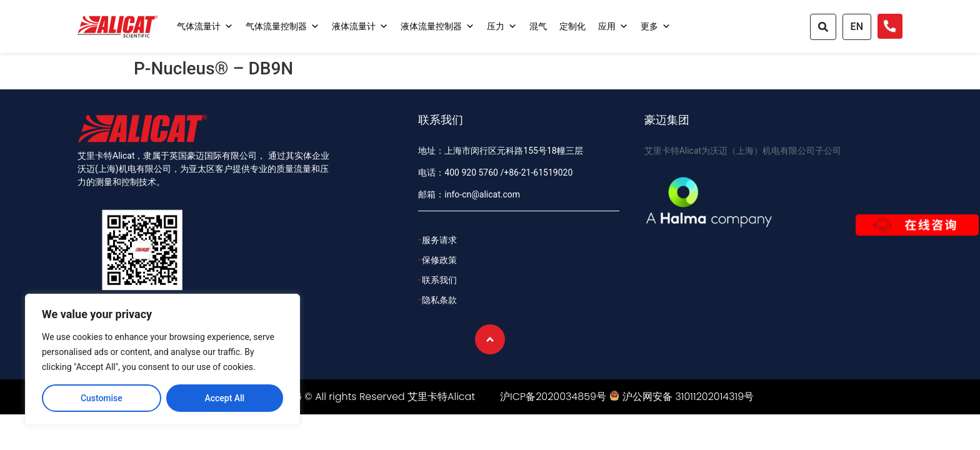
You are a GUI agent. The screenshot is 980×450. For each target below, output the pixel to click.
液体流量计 (360, 27)
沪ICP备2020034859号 (553, 397)
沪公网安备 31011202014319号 (688, 397)
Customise (102, 398)
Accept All (224, 398)
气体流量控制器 (282, 27)
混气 (538, 26)
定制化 (572, 26)
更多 (656, 27)
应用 (613, 27)
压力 (502, 27)
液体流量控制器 (437, 27)
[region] (162, 359)
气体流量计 (205, 27)
